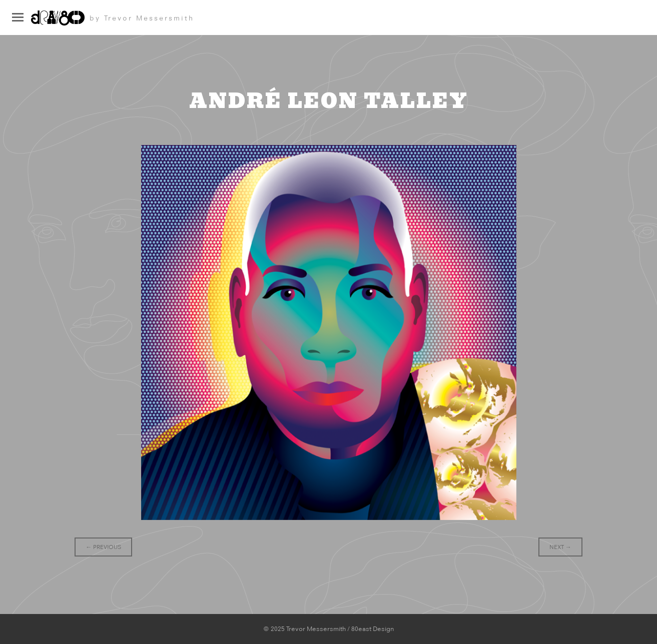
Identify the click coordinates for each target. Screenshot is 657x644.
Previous (103, 547)
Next (560, 547)
